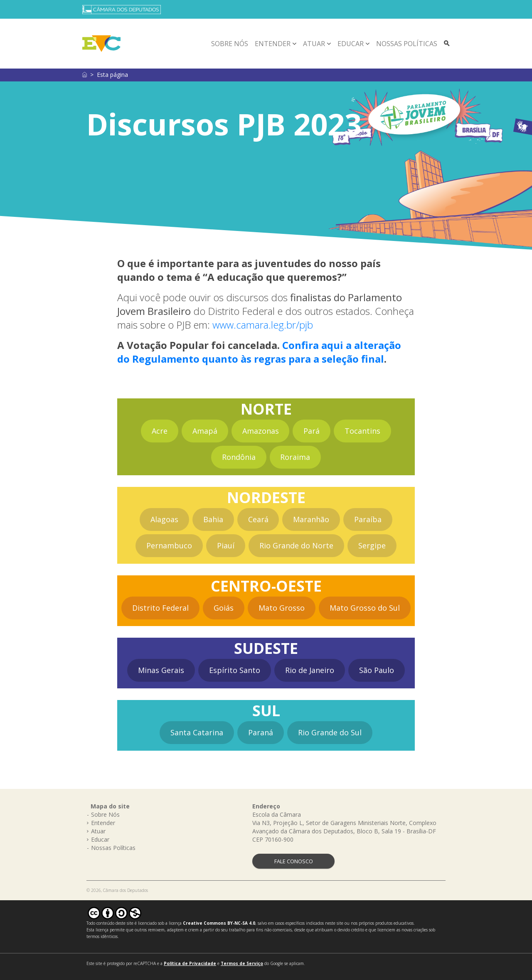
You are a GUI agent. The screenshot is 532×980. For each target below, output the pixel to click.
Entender (273, 44)
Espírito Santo (235, 670)
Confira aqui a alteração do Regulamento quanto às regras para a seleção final (259, 352)
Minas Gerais (161, 670)
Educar (351, 44)
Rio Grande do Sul (330, 732)
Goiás (224, 608)
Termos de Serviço (242, 963)
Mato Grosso (282, 608)
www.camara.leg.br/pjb (263, 325)
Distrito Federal (160, 608)
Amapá (205, 431)
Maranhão (311, 519)
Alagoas (164, 519)
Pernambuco (169, 545)
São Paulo (377, 670)
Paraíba (368, 519)
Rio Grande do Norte (296, 545)
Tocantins (362, 431)
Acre (160, 431)
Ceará (258, 519)
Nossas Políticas (407, 44)
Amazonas (261, 431)
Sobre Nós (230, 44)
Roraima (295, 457)
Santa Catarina (197, 732)
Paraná (261, 732)
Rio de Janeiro (310, 670)
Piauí (226, 545)
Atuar (314, 44)
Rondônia (239, 457)
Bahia (213, 519)
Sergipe (372, 545)
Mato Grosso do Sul (365, 608)
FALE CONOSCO (294, 861)
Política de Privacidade (190, 963)
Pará (312, 431)
